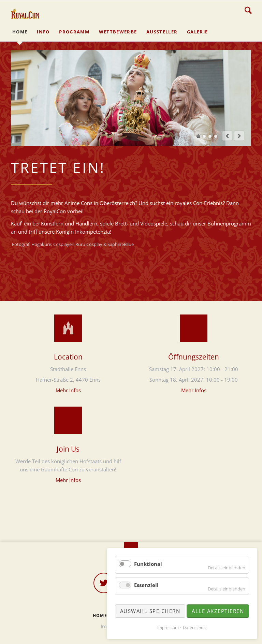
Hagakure (41, 244)
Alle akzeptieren (218, 611)
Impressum (168, 627)
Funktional (148, 564)
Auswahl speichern (150, 611)
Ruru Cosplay (89, 244)
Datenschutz (195, 627)
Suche (248, 10)
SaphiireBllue (121, 244)
